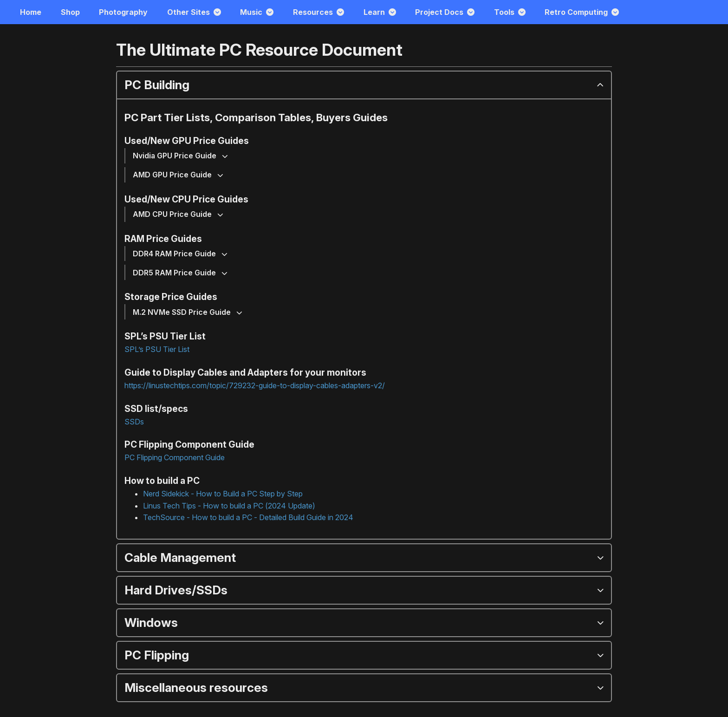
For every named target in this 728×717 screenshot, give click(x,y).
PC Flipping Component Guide (175, 457)
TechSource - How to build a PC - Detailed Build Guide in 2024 (248, 517)
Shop (70, 12)
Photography (123, 12)
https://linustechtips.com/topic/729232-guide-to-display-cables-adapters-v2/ (255, 385)
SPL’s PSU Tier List (157, 349)
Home (31, 12)
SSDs (134, 422)
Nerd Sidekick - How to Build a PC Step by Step (223, 494)
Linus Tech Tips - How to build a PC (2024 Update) (229, 506)
